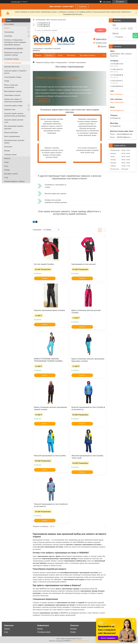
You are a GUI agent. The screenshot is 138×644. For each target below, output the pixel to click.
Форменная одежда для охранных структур (13, 54)
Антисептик (8, 147)
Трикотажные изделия (12, 95)
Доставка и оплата (11, 174)
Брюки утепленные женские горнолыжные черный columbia (51, 409)
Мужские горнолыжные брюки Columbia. (50, 311)
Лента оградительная (12, 136)
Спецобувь (8, 36)
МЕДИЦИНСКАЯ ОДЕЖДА (14, 49)
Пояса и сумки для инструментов (11, 86)
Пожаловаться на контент (80, 642)
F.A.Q (6, 177)
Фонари (7, 151)
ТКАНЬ (7, 81)
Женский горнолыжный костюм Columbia (50, 457)
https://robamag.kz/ (117, 102)
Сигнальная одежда (11, 59)
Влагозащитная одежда (13, 91)
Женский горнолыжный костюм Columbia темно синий (87, 458)
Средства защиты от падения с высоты (15, 72)
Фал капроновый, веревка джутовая (14, 127)
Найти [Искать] (100, 30)
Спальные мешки (10, 155)
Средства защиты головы (13, 105)
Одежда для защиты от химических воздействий (13, 100)
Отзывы (7, 170)
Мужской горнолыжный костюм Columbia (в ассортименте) (88, 409)
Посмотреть (44, 101)
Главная (38, 55)
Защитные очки (10, 109)
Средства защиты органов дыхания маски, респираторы (15, 115)
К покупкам (82, 6)
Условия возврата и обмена (14, 181)
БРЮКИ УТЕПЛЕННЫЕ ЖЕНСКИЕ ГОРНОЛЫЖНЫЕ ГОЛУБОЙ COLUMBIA (48, 361)
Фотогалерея (9, 24)
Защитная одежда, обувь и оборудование (52, 62)
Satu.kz (79, 640)
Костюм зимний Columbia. (44, 265)
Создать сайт (16, 2)
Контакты (71, 55)
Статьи (6, 162)
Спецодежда (9, 32)
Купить (45, 279)
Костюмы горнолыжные (13, 63)
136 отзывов (107, 2)
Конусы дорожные (11, 132)
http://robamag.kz (116, 94)
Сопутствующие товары (13, 77)
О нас (6, 166)
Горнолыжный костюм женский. (84, 265)
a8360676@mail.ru (117, 110)
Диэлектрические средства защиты (14, 141)
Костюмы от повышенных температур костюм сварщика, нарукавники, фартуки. (15, 42)
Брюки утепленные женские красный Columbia (86, 312)
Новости (7, 158)
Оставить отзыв (101, 43)
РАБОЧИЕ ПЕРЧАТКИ (12, 67)
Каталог (7, 28)
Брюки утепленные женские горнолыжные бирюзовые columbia (88, 361)
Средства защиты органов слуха (14, 121)
